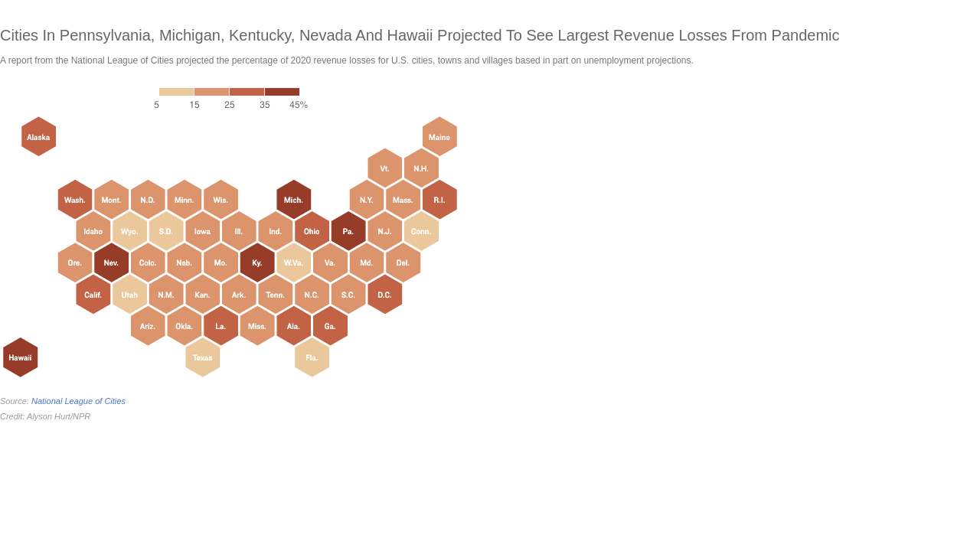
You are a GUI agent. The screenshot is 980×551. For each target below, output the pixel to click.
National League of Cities (78, 401)
